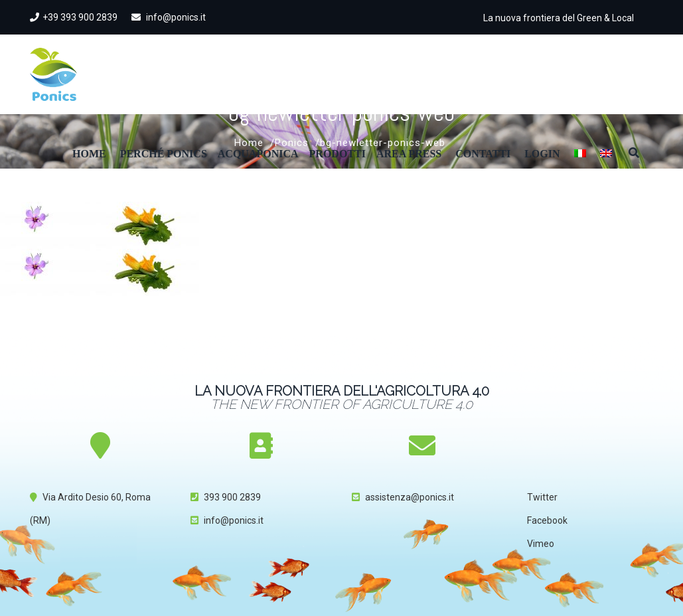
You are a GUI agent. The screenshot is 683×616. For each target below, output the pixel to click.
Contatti (483, 154)
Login (542, 154)
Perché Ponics (164, 154)
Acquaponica (258, 154)
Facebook (547, 520)
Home (89, 154)
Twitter (542, 497)
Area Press (409, 154)
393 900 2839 (232, 497)
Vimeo (541, 544)
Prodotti (338, 154)
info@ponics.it (169, 17)
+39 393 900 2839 (74, 17)
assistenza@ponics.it (410, 497)
